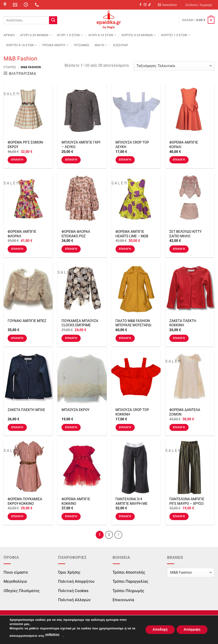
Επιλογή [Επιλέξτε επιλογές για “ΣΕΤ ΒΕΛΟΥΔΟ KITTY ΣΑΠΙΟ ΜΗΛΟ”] (179, 249)
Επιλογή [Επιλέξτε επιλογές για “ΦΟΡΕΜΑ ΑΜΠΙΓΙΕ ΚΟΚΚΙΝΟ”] (71, 516)
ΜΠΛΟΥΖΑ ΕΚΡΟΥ (75, 410)
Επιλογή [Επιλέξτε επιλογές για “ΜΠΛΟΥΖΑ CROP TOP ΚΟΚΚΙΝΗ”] (125, 427)
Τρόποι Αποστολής (129, 572)
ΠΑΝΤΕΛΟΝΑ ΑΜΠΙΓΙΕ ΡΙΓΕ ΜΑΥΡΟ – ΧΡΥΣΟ (187, 501)
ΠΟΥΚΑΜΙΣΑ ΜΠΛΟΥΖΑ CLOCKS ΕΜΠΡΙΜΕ (80, 323)
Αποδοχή (160, 630)
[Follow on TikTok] (150, 5)
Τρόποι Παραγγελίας (131, 581)
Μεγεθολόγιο (15, 581)
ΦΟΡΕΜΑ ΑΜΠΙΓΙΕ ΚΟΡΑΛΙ (184, 145)
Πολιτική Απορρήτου (76, 581)
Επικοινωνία (123, 600)
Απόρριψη (192, 630)
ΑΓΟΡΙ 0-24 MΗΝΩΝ (36, 35)
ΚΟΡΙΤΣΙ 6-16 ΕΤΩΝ (22, 45)
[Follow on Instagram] (145, 5)
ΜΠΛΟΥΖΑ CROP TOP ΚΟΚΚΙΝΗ (132, 412)
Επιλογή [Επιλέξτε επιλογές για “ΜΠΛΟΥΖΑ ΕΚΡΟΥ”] (71, 427)
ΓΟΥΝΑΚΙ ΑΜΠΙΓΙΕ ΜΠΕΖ (27, 321)
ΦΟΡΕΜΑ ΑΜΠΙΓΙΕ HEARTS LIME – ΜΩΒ (132, 234)
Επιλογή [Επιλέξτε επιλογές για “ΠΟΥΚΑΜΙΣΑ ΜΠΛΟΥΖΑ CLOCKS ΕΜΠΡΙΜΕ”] (71, 338)
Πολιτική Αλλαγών (74, 600)
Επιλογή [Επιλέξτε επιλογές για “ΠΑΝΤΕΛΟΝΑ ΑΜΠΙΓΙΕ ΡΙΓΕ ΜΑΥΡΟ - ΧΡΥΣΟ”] (179, 516)
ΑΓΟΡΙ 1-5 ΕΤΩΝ (70, 35)
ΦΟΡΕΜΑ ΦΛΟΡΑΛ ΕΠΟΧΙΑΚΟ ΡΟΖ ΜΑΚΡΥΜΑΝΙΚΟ (76, 236)
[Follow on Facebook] (140, 5)
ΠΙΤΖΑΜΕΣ (82, 45)
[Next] (118, 535)
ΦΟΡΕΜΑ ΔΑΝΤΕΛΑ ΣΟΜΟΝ (185, 412)
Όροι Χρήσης (69, 572)
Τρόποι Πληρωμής (129, 591)
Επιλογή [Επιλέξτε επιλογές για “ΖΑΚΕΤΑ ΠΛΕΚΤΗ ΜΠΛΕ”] (17, 427)
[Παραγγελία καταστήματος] (174, 66)
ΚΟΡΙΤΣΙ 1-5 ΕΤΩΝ (176, 35)
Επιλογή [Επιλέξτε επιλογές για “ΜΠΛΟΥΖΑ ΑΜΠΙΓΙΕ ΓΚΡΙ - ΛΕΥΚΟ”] (71, 160)
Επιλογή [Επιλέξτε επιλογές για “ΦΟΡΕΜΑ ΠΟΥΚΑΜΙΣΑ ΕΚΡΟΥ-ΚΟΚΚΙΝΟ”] (17, 516)
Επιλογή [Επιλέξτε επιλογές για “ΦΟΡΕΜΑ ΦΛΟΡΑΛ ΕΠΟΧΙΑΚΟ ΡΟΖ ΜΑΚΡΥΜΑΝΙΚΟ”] (71, 249)
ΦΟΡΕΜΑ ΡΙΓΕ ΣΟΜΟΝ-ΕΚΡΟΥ (26, 145)
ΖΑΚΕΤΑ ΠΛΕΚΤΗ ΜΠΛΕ (26, 410)
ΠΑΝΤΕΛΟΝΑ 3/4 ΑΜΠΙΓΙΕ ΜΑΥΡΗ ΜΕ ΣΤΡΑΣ (132, 504)
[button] (168, 5)
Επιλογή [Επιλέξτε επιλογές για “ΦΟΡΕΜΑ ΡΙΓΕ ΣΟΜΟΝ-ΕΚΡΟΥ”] (17, 160)
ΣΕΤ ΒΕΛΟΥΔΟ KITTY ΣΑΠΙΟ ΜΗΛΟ (186, 234)
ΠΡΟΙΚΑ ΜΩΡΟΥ (56, 45)
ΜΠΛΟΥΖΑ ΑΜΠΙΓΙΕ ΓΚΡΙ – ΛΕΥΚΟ (81, 145)
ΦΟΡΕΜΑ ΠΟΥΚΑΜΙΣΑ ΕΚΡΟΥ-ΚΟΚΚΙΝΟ (25, 501)
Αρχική (9, 35)
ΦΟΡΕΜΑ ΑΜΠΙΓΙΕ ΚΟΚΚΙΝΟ (76, 501)
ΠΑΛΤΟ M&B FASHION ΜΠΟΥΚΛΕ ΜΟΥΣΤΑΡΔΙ (134, 323)
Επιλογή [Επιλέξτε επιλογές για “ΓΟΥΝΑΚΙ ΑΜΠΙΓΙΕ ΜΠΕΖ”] (17, 338)
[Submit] (53, 20)
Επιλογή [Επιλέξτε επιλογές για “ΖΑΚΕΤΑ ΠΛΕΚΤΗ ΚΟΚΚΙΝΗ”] (179, 338)
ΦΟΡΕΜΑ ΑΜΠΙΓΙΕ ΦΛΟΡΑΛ (22, 234)
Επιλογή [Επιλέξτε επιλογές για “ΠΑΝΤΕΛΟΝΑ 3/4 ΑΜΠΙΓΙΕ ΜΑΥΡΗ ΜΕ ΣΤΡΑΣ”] (125, 516)
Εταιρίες (10, 67)
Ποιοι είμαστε (16, 572)
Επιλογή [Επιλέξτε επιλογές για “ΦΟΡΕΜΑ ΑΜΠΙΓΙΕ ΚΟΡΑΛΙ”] (179, 160)
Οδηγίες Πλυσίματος (22, 591)
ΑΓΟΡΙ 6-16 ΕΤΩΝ (102, 35)
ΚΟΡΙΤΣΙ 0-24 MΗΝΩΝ (139, 35)
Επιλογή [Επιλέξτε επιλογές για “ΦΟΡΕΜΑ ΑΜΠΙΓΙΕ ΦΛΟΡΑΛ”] (17, 249)
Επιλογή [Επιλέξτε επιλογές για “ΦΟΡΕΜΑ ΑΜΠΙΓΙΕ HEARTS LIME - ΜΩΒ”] (125, 249)
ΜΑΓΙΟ (101, 45)
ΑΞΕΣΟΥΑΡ (121, 45)
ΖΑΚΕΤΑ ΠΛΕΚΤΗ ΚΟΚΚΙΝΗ (183, 323)
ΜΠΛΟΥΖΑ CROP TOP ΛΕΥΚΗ (132, 145)
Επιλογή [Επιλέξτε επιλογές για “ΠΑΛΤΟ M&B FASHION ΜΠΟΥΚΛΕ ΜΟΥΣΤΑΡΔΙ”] (125, 338)
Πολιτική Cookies (73, 591)
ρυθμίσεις (53, 635)
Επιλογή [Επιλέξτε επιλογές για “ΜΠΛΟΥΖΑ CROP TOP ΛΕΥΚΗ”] (125, 160)
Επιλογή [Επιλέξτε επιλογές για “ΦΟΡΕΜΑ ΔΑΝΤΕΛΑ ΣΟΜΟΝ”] (179, 427)
